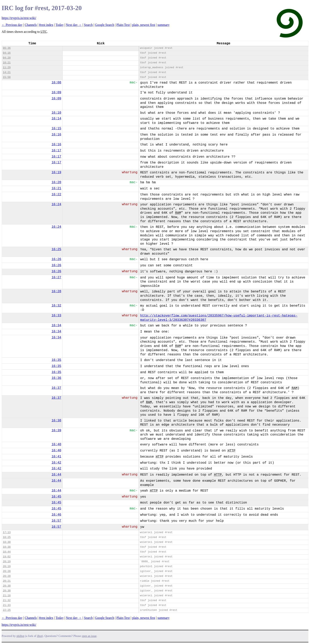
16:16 (56, 135)
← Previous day (12, 25)
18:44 (7, 552)
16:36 (56, 378)
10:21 (7, 63)
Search (88, 25)
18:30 (7, 542)
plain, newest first (144, 25)
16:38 (56, 421)
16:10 (56, 113)
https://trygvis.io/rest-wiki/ (19, 18)
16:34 (56, 325)
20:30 (7, 586)
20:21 (7, 581)
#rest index (46, 25)
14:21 (7, 72)
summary (164, 25)
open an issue (89, 636)
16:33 (56, 316)
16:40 (56, 444)
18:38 (7, 547)
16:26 (56, 259)
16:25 (56, 249)
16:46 (56, 515)
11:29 (7, 67)
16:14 (56, 119)
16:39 (56, 430)
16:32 (56, 306)
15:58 (7, 77)
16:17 (56, 151)
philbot (20, 636)
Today (60, 25)
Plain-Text (123, 25)
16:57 (56, 521)
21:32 (7, 600)
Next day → (74, 25)
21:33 (7, 605)
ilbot (40, 636)
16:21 (56, 188)
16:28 (56, 291)
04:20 (7, 58)
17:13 (7, 532)
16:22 (56, 194)
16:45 (56, 497)
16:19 (56, 172)
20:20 (7, 571)
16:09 (56, 92)
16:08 (56, 83)
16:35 (56, 360)
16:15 (56, 129)
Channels (31, 25)
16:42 (56, 463)
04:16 (7, 53)
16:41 (56, 457)
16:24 (56, 204)
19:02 (7, 557)
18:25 (7, 537)
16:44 (56, 475)
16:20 (56, 182)
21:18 (7, 596)
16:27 (56, 277)
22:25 (7, 610)
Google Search (105, 25)
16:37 (56, 388)
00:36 (7, 48)
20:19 (7, 562)
